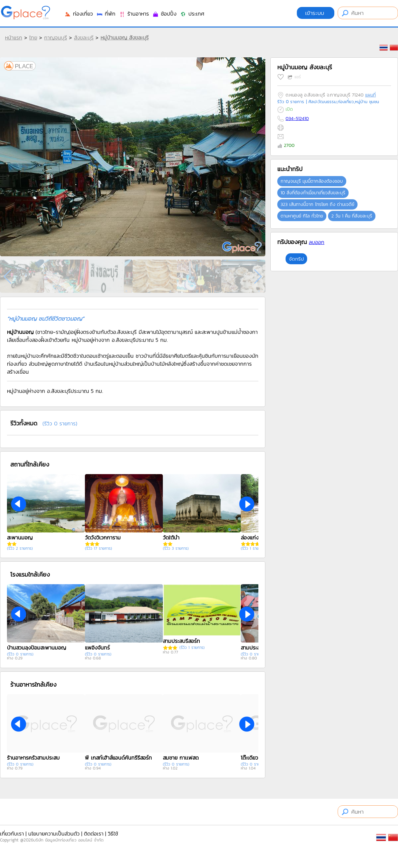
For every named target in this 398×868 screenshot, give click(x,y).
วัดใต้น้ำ (171, 537)
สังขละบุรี (84, 37)
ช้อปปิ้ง (164, 14)
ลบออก (317, 242)
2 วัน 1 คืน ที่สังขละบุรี (352, 216)
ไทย (33, 37)
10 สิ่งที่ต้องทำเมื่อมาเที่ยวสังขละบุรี (313, 193)
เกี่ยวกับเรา (12, 834)
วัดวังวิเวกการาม (103, 537)
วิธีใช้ (113, 834)
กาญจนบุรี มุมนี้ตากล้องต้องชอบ (312, 181)
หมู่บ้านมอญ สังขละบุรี (125, 37)
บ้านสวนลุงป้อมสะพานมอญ (36, 648)
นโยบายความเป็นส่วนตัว (54, 834)
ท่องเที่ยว (79, 14)
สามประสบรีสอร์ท (181, 641)
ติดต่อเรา (94, 834)
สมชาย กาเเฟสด (181, 758)
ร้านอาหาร (134, 14)
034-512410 (297, 119)
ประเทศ (192, 14)
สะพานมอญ (20, 537)
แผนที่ (370, 95)
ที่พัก (106, 14)
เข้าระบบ (316, 13)
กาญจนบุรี (56, 37)
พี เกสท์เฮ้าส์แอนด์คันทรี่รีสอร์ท (118, 758)
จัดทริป (296, 259)
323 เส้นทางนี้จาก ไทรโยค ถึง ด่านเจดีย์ (317, 204)
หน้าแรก (14, 37)
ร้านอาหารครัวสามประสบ (33, 758)
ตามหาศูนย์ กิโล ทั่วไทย (302, 216)
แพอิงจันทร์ (97, 648)
